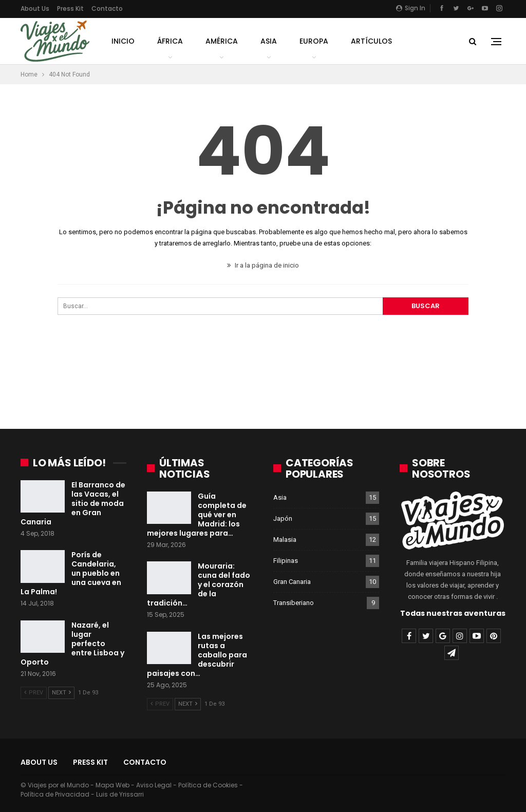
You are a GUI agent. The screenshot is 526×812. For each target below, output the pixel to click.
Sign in (411, 8)
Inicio (123, 41)
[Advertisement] (263, 376)
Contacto (107, 8)
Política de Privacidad (55, 794)
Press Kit (70, 8)
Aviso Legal (154, 785)
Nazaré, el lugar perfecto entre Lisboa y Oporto (72, 644)
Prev (34, 693)
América (222, 41)
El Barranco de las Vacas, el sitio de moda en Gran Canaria (73, 503)
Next (61, 693)
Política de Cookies (208, 785)
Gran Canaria (292, 582)
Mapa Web (112, 785)
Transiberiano (294, 603)
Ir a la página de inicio (263, 265)
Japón (283, 518)
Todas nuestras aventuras (453, 613)
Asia (269, 41)
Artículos (371, 41)
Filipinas (286, 561)
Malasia (285, 540)
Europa (314, 41)
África (170, 41)
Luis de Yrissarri (120, 794)
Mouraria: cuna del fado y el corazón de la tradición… (199, 584)
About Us (35, 8)
